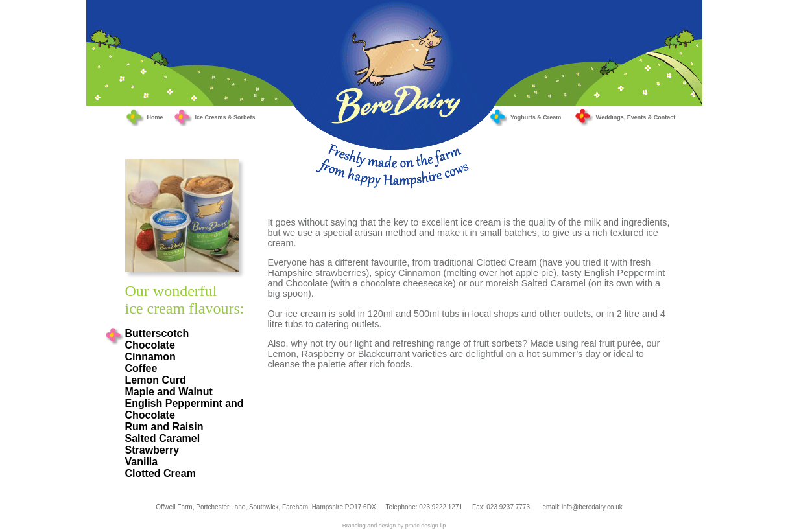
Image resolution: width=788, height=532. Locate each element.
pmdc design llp (426, 526)
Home (155, 117)
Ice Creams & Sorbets (214, 117)
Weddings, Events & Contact (625, 117)
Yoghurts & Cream (525, 117)
